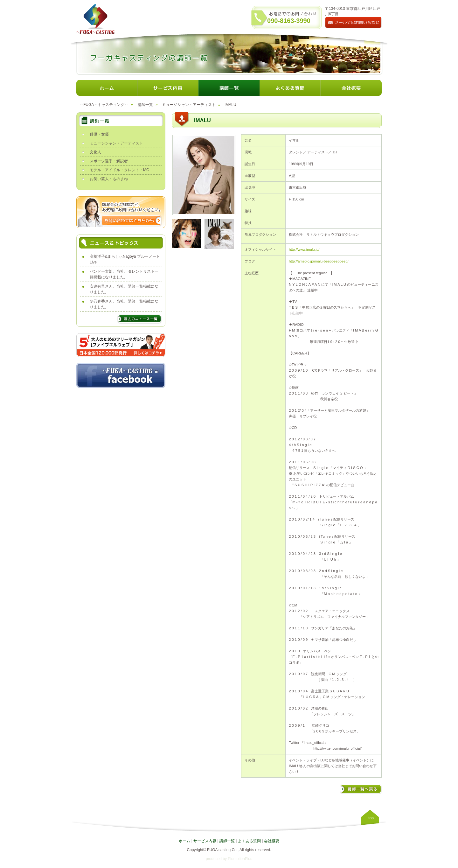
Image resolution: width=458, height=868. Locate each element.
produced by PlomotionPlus (229, 859)
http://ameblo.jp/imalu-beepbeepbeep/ (319, 261)
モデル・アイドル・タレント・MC (119, 170)
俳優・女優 (99, 134)
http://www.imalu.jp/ (304, 249)
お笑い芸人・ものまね (109, 179)
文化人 (95, 152)
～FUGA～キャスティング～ (104, 105)
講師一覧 (145, 105)
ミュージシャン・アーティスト (189, 105)
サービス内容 (205, 841)
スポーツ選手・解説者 (109, 161)
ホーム (184, 841)
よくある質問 (249, 841)
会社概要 (272, 841)
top (371, 818)
